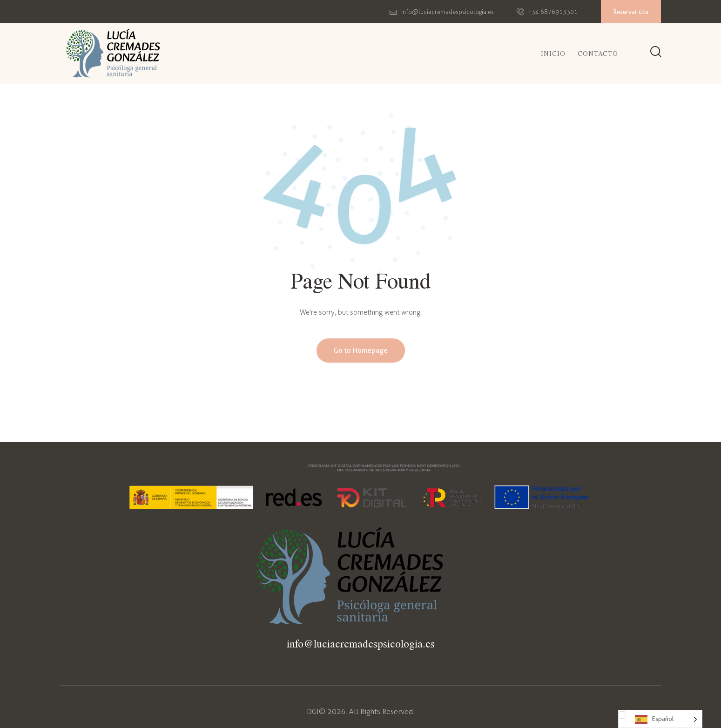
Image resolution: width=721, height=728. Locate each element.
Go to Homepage (361, 351)
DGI (313, 711)
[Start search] (656, 53)
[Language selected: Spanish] (660, 719)
